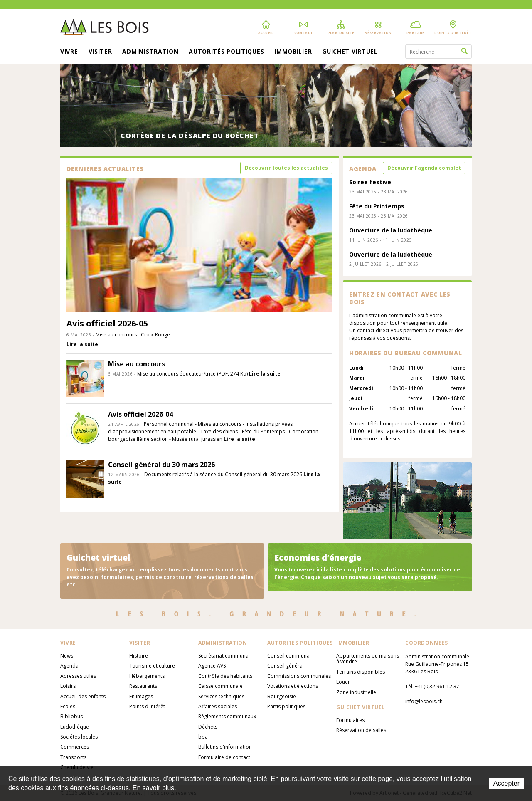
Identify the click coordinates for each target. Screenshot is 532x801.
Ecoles (68, 706)
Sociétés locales (79, 737)
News (67, 656)
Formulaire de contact (224, 757)
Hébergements (147, 676)
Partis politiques (286, 706)
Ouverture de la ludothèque (391, 230)
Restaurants (143, 686)
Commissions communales (299, 676)
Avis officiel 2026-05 (107, 323)
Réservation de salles (361, 730)
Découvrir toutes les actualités (286, 168)
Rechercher (464, 52)
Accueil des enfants (83, 696)
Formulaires (350, 720)
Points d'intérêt (147, 706)
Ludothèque (75, 727)
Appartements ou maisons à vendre (368, 659)
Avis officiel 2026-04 (140, 414)
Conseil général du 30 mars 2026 (161, 465)
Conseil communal (289, 656)
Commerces (75, 747)
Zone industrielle (356, 692)
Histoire (139, 656)
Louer (343, 682)
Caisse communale (220, 686)
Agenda (69, 666)
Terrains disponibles (361, 672)
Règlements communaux (227, 716)
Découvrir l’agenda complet (424, 168)
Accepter (506, 783)
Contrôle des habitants (225, 676)
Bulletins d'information (225, 747)
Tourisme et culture (152, 666)
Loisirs (68, 686)
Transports (73, 757)
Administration (150, 52)
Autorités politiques (226, 52)
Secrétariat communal (224, 656)
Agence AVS (212, 666)
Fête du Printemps (377, 206)
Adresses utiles (78, 676)
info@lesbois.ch (424, 701)
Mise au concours (137, 364)
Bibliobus (71, 716)
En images (141, 696)
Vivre (69, 52)
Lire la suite (82, 344)
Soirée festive (370, 182)
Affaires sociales (218, 706)
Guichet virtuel (350, 52)
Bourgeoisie (282, 696)
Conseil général (286, 666)
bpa (203, 737)
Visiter (100, 52)
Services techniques (221, 696)
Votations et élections (293, 686)
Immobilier (293, 52)
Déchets (208, 727)
